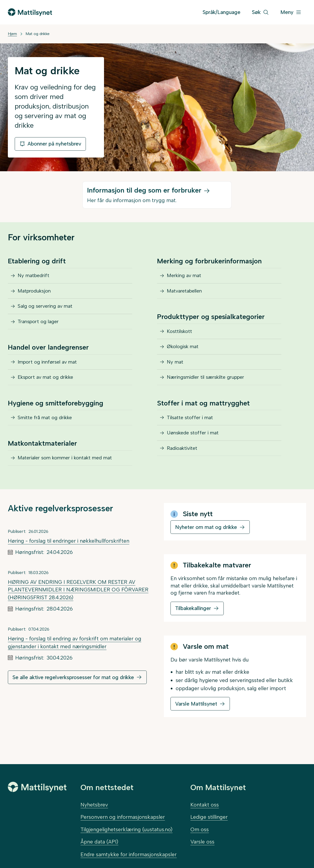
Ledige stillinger (209, 817)
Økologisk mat (185, 355)
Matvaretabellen (187, 295)
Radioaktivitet (184, 469)
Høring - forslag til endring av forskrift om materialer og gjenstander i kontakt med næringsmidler (75, 662)
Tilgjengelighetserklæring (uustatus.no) (126, 829)
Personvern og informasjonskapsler (123, 817)
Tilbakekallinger (193, 628)
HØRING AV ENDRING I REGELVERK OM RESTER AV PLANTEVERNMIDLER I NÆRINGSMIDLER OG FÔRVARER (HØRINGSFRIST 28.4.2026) (78, 609)
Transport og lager (40, 330)
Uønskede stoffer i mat (195, 451)
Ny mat (176, 373)
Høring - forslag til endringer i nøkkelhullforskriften (69, 560)
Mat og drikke (38, 34)
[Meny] (291, 12)
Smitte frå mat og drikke (47, 434)
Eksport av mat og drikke (49, 391)
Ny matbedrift (35, 277)
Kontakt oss (205, 805)
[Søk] (260, 12)
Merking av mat (186, 277)
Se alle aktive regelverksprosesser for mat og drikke (73, 697)
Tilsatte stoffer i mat (192, 434)
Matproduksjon (36, 295)
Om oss (200, 829)
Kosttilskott (181, 337)
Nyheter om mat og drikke (206, 547)
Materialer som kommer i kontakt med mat (70, 476)
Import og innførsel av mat (50, 373)
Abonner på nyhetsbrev (50, 144)
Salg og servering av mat (48, 312)
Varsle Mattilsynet (196, 723)
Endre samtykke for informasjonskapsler (129, 854)
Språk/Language (222, 12)
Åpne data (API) (99, 842)
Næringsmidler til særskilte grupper (210, 391)
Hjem (12, 34)
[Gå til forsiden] (30, 12)
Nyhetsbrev (94, 805)
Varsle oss (202, 842)
